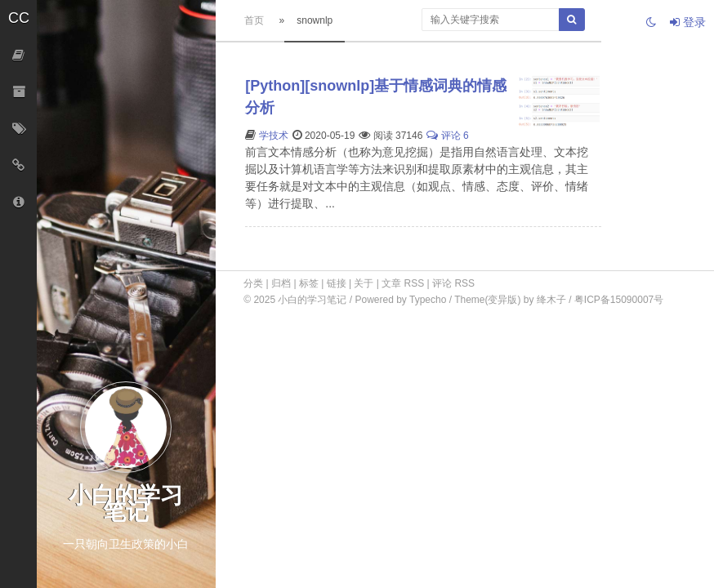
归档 (281, 283)
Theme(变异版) (487, 300)
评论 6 (447, 136)
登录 (688, 22)
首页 (254, 20)
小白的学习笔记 (313, 300)
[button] (18, 18)
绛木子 (551, 300)
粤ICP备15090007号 (619, 300)
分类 (253, 283)
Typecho (428, 300)
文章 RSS (403, 283)
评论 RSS (453, 283)
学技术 (274, 136)
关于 (364, 283)
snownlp (315, 20)
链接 (337, 283)
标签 (309, 283)
